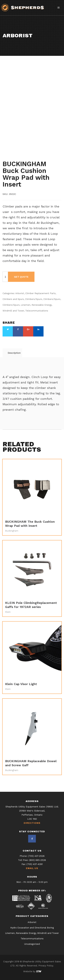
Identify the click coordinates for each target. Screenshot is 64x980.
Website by (32, 971)
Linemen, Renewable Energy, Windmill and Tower (32, 933)
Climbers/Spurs (40, 148)
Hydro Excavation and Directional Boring (32, 928)
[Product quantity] (5, 277)
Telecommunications (16, 157)
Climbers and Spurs (15, 148)
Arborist (8, 145)
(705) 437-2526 (36, 856)
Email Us (32, 868)
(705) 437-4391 (35, 864)
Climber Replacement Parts (33, 145)
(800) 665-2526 (37, 860)
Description (14, 353)
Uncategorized (32, 944)
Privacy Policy (46, 966)
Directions (32, 823)
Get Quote (21, 277)
